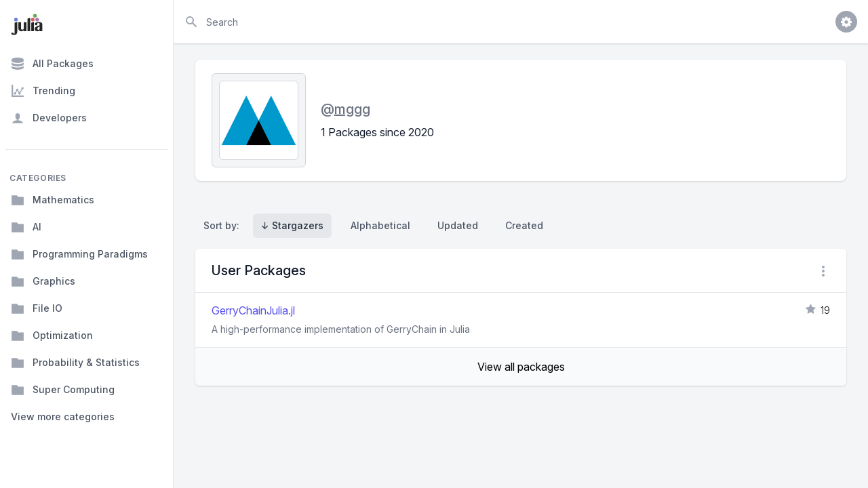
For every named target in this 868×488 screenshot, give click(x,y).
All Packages (52, 64)
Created (524, 225)
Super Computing (63, 390)
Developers (49, 118)
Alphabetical (380, 225)
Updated (458, 225)
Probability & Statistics (75, 363)
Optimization (52, 335)
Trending (43, 91)
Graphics (43, 281)
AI (26, 227)
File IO (37, 308)
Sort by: (224, 225)
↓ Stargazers (292, 225)
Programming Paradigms (79, 254)
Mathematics (53, 200)
